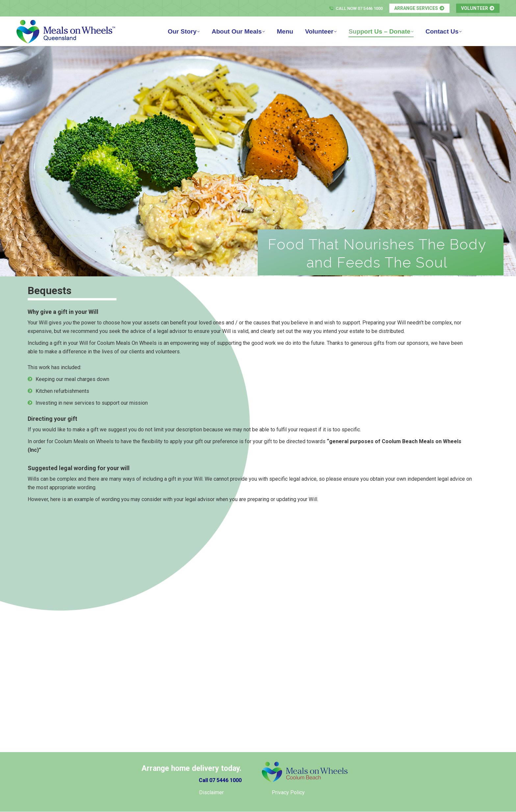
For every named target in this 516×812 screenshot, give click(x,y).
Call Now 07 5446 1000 (356, 8)
